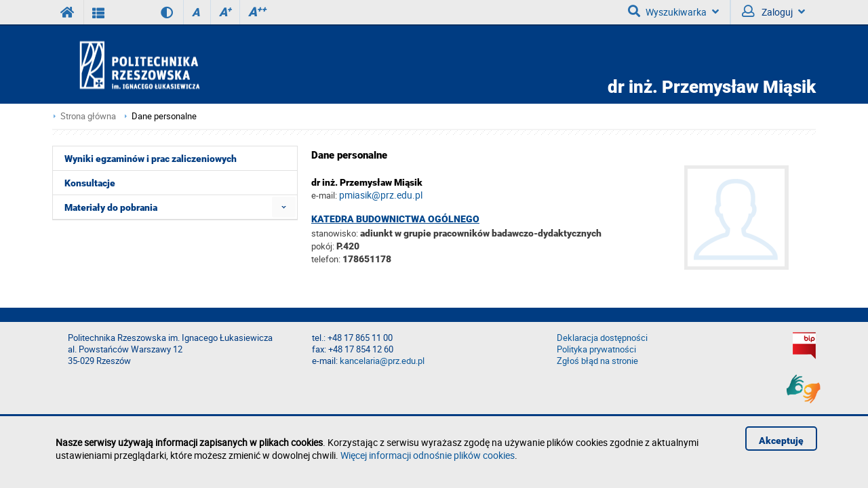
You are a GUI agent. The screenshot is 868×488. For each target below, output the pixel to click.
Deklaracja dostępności (602, 338)
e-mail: (324, 195)
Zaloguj (773, 12)
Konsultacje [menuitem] (90, 183)
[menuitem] (284, 207)
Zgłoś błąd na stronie (597, 361)
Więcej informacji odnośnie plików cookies (428, 455)
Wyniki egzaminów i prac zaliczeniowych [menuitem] (151, 159)
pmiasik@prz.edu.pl (381, 195)
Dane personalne (164, 116)
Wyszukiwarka (673, 12)
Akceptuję (781, 441)
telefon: (326, 259)
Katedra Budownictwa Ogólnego (395, 219)
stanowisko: (335, 233)
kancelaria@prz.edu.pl (382, 361)
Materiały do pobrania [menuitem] (111, 207)
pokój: (324, 246)
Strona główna (88, 116)
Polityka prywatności (596, 349)
